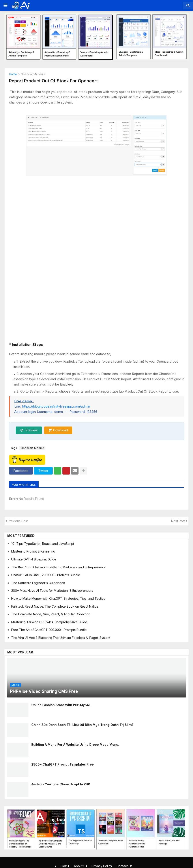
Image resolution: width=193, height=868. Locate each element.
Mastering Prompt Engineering (33, 551)
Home (13, 74)
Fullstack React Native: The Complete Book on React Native (55, 606)
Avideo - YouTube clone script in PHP (61, 784)
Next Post (178, 521)
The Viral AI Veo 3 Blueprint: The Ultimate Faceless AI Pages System (61, 638)
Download (61, 430)
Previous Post (18, 521)
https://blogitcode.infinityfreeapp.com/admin (56, 406)
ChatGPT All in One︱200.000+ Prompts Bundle (46, 575)
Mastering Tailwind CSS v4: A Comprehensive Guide (49, 622)
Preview (31, 430)
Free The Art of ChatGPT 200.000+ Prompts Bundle (49, 630)
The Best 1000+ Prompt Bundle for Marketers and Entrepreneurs (58, 567)
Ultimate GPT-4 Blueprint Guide (34, 559)
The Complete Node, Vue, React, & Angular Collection (51, 614)
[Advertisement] (96, 208)
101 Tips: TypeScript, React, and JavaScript (43, 544)
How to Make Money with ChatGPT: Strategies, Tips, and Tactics (58, 598)
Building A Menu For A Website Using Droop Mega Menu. (75, 745)
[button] (5, 6)
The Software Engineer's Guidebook (38, 583)
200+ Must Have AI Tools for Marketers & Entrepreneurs (52, 591)
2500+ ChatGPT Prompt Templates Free (63, 764)
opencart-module (33, 74)
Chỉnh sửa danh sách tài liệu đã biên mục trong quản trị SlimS (82, 725)
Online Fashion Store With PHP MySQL (61, 705)
